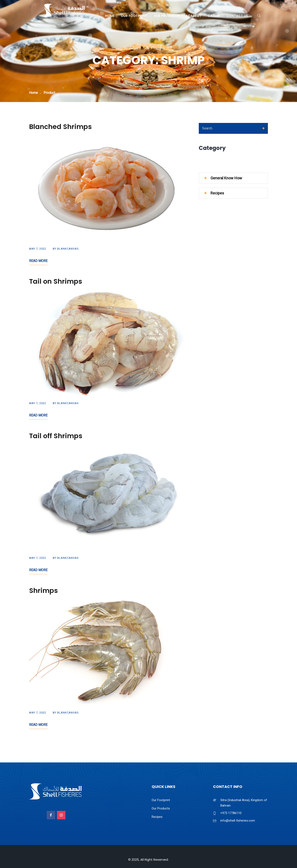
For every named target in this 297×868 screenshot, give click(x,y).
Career (214, 16)
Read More (38, 261)
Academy (194, 16)
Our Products (166, 16)
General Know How (226, 178)
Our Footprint (134, 16)
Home (110, 16)
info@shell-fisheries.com (238, 821)
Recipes (217, 193)
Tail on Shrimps (56, 281)
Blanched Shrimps (60, 127)
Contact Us (237, 16)
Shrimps (43, 590)
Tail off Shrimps (56, 436)
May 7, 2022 (38, 249)
